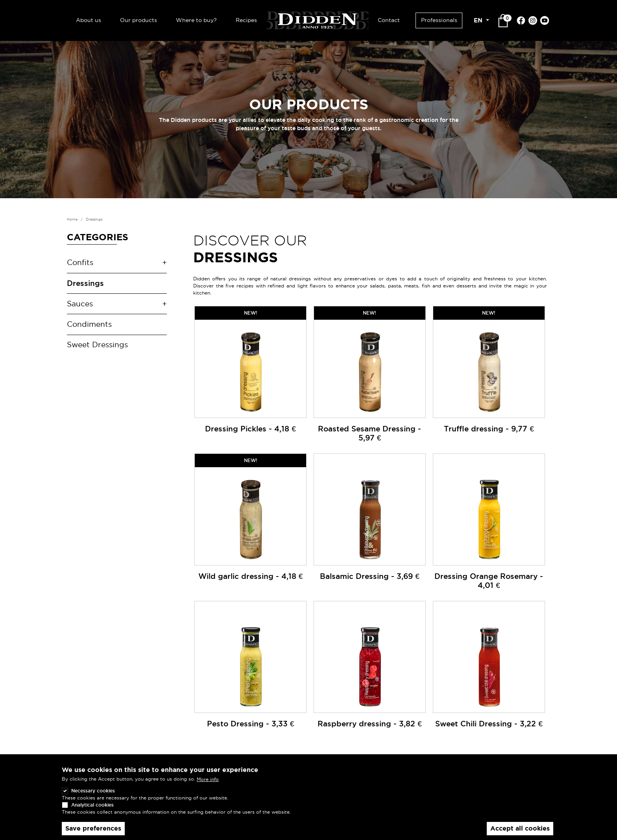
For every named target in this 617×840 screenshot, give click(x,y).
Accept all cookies (520, 828)
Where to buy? (196, 20)
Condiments (89, 324)
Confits (80, 262)
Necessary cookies (93, 791)
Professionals (439, 20)
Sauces (80, 304)
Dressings (85, 283)
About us (89, 20)
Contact (389, 20)
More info (208, 779)
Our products (139, 20)
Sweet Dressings (97, 345)
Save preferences (93, 828)
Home (72, 219)
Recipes (246, 20)
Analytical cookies (92, 805)
